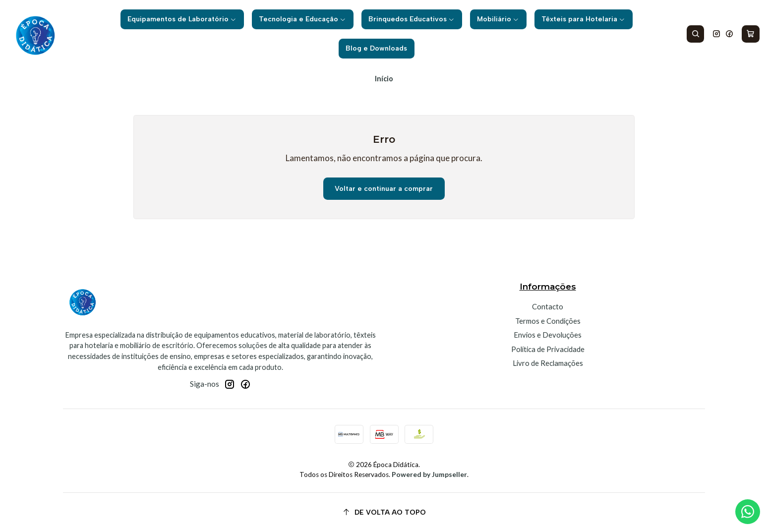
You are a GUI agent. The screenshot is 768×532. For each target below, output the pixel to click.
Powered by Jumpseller (429, 474)
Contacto (548, 306)
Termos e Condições (548, 321)
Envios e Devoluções (548, 335)
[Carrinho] (751, 34)
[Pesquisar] (696, 34)
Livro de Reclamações (548, 363)
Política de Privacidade (548, 349)
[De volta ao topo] (384, 512)
